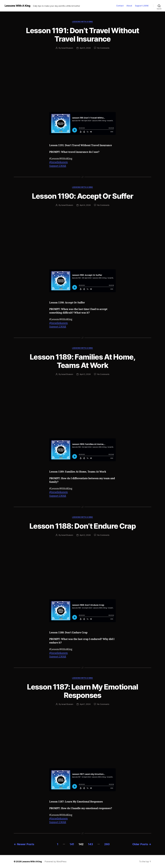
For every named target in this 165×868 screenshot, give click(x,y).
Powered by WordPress (56, 862)
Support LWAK (142, 6)
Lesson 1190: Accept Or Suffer (83, 196)
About (129, 6)
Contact (120, 6)
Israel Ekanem (67, 48)
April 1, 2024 (85, 704)
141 (72, 844)
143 (90, 844)
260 (107, 844)
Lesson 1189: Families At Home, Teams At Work (82, 361)
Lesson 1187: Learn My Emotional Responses (82, 691)
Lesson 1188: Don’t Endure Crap (82, 526)
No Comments (103, 48)
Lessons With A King (17, 6)
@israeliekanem (58, 162)
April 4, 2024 (85, 205)
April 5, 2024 (85, 48)
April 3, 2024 (85, 374)
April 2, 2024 (85, 535)
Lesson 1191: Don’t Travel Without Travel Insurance (82, 35)
